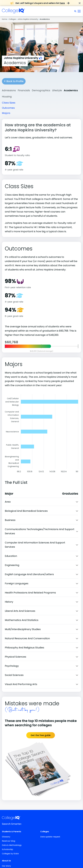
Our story (6, 866)
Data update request (50, 837)
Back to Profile (14, 81)
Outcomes (8, 108)
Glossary (6, 837)
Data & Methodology (12, 845)
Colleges (12, 19)
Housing (7, 97)
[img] (13, 12)
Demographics (41, 90)
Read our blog (9, 841)
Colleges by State (10, 854)
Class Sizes (9, 103)
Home (4, 19)
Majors (6, 113)
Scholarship (7, 849)
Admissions (9, 90)
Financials (24, 90)
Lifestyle (57, 90)
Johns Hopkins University (28, 19)
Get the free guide (41, 735)
